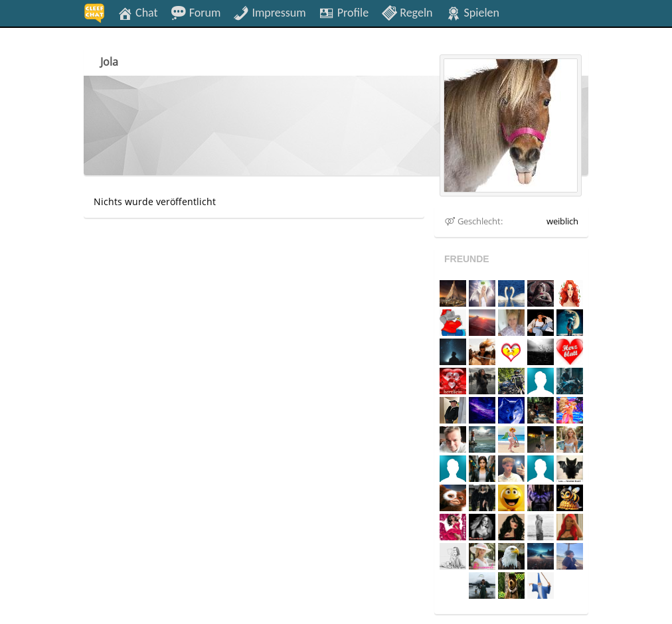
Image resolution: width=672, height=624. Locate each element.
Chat (137, 12)
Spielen (472, 12)
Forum (196, 12)
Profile (344, 12)
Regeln (407, 12)
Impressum (269, 12)
